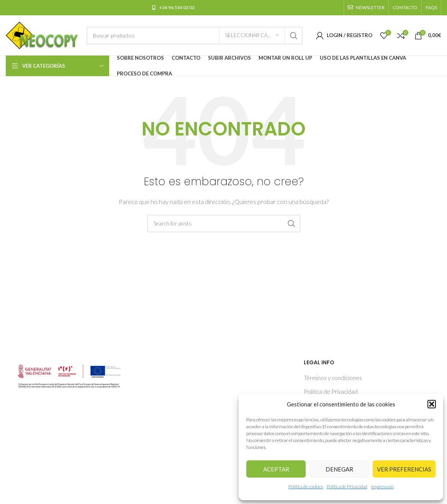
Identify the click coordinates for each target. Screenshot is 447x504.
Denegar (339, 469)
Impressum (382, 487)
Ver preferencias (404, 469)
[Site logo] (42, 34)
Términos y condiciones (333, 378)
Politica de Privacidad (347, 487)
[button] (432, 404)
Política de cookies (306, 487)
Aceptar (276, 469)
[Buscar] (195, 36)
